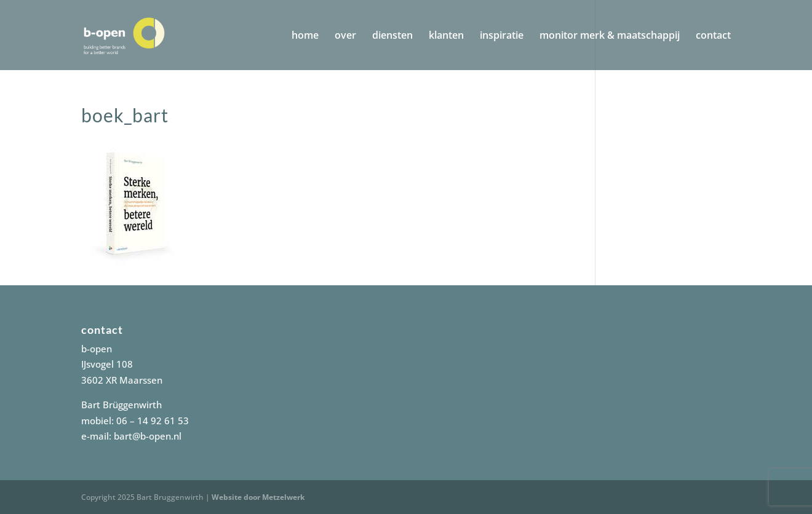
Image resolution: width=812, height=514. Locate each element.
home (305, 36)
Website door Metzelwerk (258, 497)
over (345, 36)
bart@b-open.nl (148, 436)
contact (713, 36)
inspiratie (502, 36)
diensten (392, 36)
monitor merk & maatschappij (610, 36)
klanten (446, 36)
